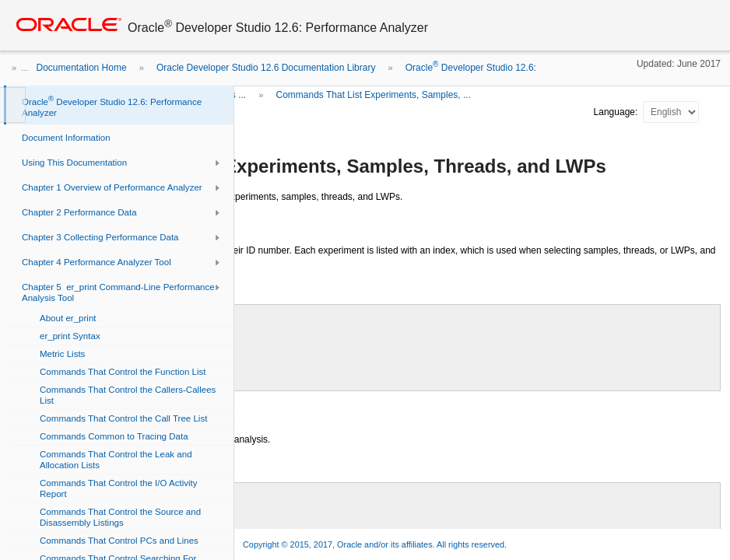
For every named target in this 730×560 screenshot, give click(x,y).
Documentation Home (82, 68)
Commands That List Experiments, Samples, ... (373, 95)
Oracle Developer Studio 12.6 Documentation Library (266, 68)
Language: (617, 112)
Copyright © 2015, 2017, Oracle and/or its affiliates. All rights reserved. (375, 544)
